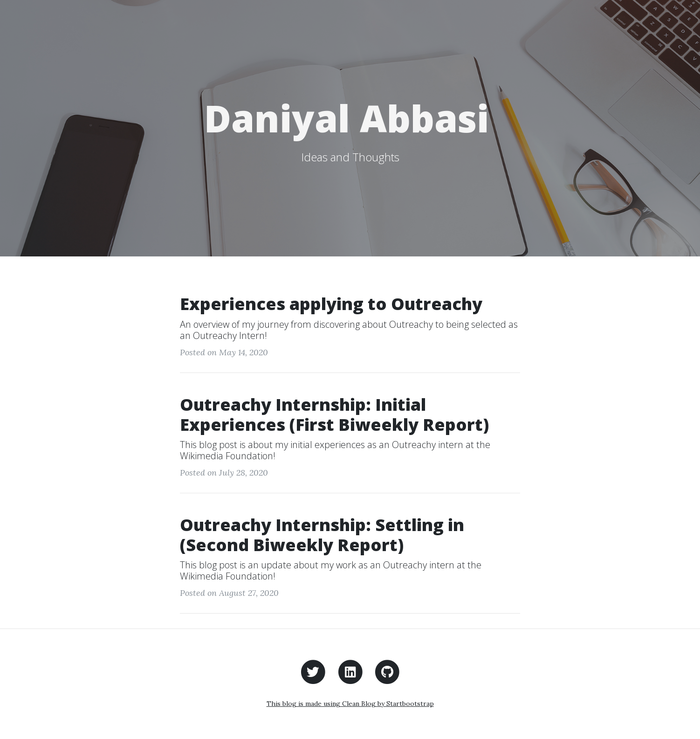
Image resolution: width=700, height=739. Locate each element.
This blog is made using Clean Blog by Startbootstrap (350, 704)
